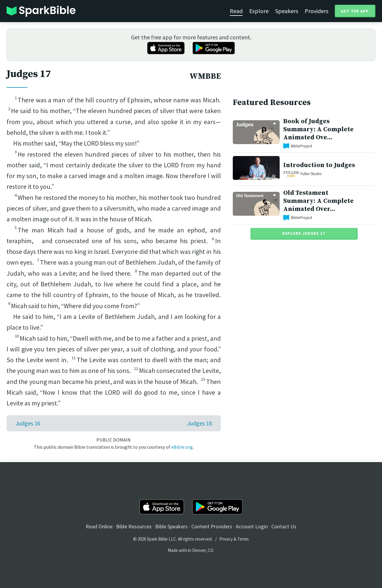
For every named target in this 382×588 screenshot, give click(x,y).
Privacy (226, 539)
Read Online (99, 526)
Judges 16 (28, 423)
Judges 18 (200, 423)
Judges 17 (29, 74)
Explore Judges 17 (304, 233)
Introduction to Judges (319, 165)
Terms (243, 539)
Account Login (252, 526)
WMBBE (205, 76)
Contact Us (284, 526)
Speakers (287, 11)
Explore (259, 11)
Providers (316, 11)
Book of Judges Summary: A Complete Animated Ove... (318, 129)
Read (236, 11)
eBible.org (182, 447)
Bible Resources (134, 526)
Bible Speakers (171, 526)
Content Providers (212, 526)
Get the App (355, 11)
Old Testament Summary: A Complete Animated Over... (318, 201)
